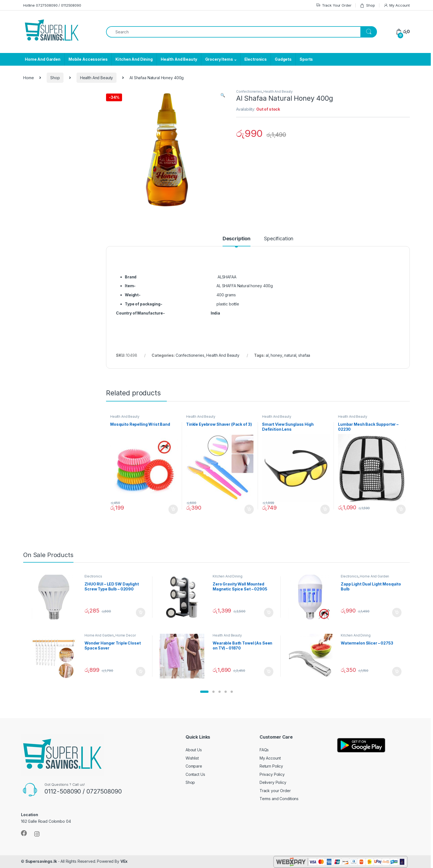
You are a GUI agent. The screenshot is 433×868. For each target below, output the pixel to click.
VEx (124, 861)
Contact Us (195, 774)
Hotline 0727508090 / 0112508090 (52, 5)
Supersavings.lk (41, 861)
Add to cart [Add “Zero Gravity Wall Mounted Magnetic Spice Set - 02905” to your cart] (269, 613)
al (267, 355)
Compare (194, 766)
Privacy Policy (272, 774)
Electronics (256, 59)
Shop (367, 5)
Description (237, 239)
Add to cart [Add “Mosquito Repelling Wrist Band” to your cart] (173, 509)
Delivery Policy (273, 782)
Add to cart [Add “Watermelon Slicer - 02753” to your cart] (397, 672)
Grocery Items (219, 59)
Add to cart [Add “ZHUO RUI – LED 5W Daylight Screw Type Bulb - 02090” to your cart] (141, 613)
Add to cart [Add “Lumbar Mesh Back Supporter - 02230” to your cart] (401, 509)
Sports (306, 59)
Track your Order (275, 791)
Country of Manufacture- (140, 313)
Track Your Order (334, 5)
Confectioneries (249, 91)
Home (28, 78)
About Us (194, 750)
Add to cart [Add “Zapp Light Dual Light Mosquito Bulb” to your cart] (397, 613)
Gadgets (283, 59)
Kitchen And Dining (134, 59)
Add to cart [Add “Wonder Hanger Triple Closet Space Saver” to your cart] (141, 672)
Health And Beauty (179, 59)
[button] (204, 692)
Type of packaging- (143, 304)
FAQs (264, 750)
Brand (131, 277)
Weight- (133, 295)
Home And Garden (43, 59)
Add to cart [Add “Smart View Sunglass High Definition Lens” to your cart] (325, 509)
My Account (397, 5)
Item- (130, 286)
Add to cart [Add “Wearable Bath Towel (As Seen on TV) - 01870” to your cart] (269, 672)
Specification (279, 239)
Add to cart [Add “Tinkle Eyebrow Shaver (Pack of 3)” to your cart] (249, 509)
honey (276, 355)
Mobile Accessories (88, 59)
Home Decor (126, 635)
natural (290, 355)
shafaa (304, 355)
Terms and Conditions (279, 799)
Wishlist (192, 758)
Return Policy (271, 766)
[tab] (237, 241)
